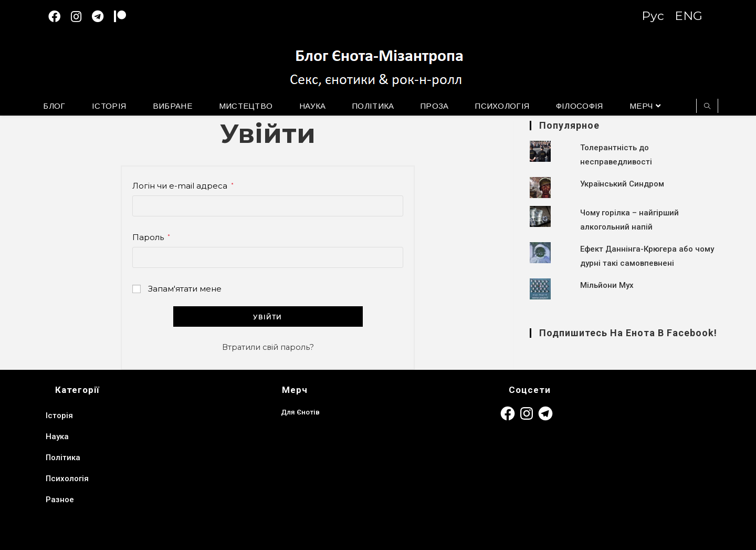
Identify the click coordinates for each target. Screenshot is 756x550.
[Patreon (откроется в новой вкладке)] (125, 17)
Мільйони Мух (607, 285)
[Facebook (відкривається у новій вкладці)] (60, 17)
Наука (57, 437)
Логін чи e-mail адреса (183, 186)
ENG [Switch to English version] (689, 16)
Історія (59, 416)
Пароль (151, 237)
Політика (63, 458)
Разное (60, 500)
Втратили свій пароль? (268, 347)
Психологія (67, 479)
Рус (653, 16)
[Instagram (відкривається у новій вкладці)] (81, 17)
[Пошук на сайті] (707, 107)
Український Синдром (622, 184)
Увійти (267, 317)
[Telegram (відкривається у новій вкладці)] (103, 17)
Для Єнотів (302, 410)
